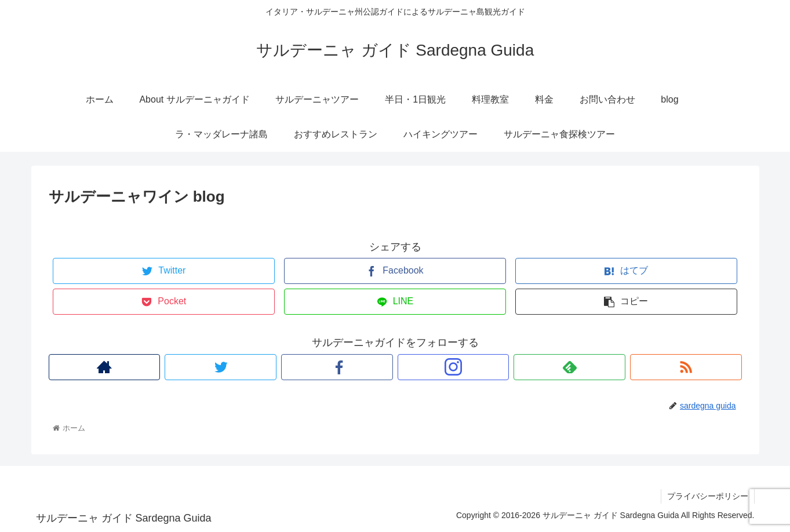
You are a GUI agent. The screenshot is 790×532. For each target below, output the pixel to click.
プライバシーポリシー (708, 496)
